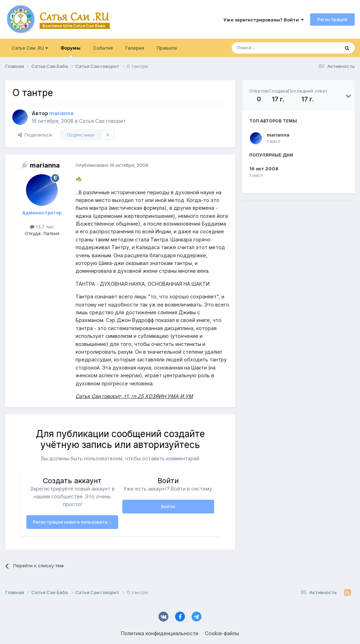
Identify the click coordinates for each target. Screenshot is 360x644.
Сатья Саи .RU (30, 48)
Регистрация (332, 19)
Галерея (135, 48)
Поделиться (35, 135)
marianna (278, 135)
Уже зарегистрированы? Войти (263, 20)
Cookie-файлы (222, 633)
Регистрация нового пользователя (73, 522)
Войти (168, 506)
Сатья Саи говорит (102, 121)
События (103, 48)
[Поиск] (269, 48)
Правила (167, 48)
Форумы (70, 51)
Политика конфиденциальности (160, 633)
